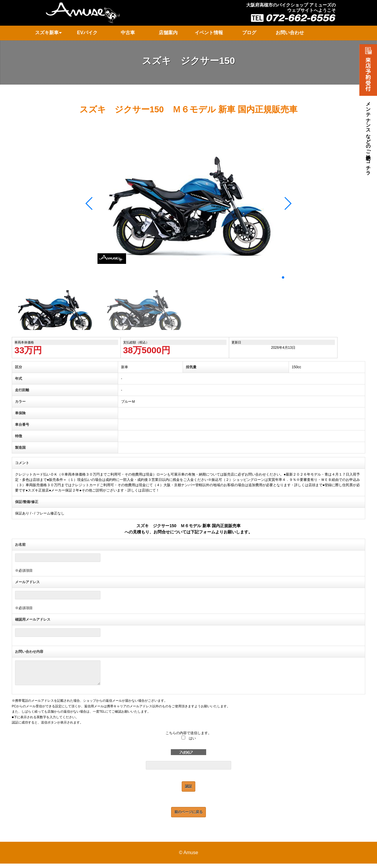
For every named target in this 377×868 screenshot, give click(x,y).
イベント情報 (209, 33)
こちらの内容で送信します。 (188, 737)
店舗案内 (168, 33)
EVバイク (87, 33)
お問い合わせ (290, 33)
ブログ (249, 33)
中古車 (128, 33)
